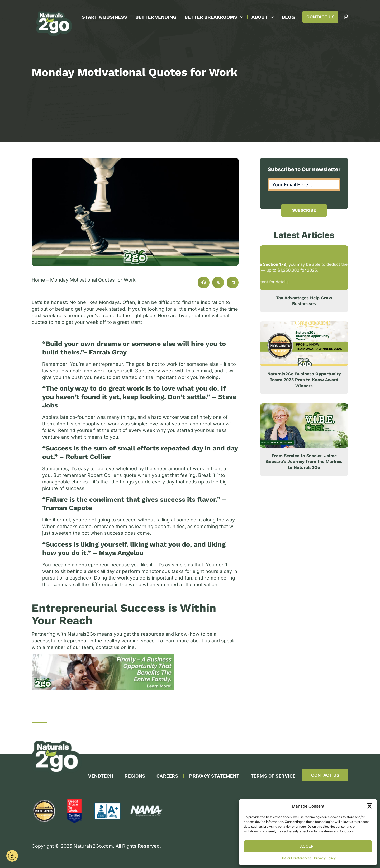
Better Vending (156, 17)
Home (38, 280)
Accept (308, 846)
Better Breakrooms (214, 17)
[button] (369, 806)
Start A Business (104, 17)
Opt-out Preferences (296, 858)
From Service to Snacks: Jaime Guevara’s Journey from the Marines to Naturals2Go (304, 462)
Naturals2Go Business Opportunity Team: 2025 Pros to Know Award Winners (304, 380)
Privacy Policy (325, 858)
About (263, 17)
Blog (288, 17)
